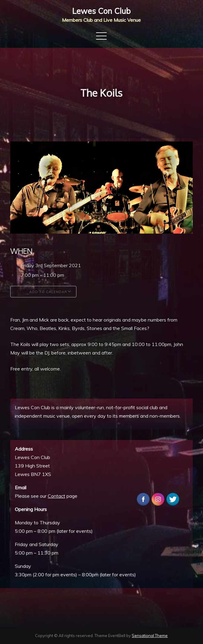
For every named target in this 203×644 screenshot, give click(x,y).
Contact (56, 496)
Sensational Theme (150, 636)
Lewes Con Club (101, 11)
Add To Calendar (43, 292)
